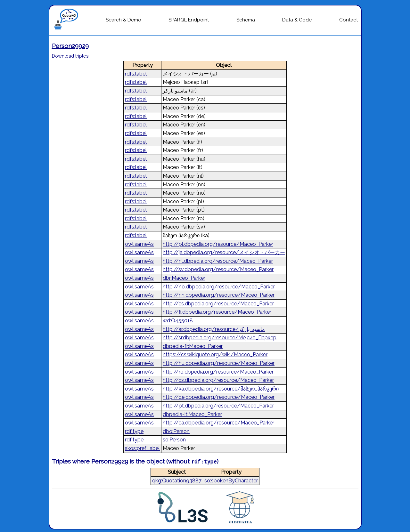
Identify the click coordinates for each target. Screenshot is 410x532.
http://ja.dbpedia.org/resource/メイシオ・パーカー (224, 252)
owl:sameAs (139, 244)
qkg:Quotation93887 (177, 481)
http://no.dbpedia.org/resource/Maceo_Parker (219, 287)
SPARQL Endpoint (189, 20)
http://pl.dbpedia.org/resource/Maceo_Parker (218, 244)
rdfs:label (136, 74)
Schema (246, 20)
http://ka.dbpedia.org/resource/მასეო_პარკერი (221, 389)
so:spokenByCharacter (231, 481)
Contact (348, 20)
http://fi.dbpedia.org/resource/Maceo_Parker (217, 312)
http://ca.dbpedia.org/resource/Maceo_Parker (218, 423)
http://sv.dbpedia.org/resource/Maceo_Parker (218, 269)
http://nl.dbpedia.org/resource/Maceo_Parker (218, 261)
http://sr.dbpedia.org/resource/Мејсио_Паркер (220, 338)
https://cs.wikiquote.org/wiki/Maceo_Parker (215, 355)
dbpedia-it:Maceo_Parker (192, 414)
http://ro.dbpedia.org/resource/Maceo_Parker (218, 372)
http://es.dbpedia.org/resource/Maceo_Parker (218, 304)
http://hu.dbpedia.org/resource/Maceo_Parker (219, 363)
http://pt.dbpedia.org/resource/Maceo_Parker (218, 406)
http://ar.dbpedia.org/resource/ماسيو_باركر (214, 329)
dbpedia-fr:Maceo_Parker (193, 346)
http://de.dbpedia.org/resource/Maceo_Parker (219, 397)
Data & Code (297, 20)
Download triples (70, 56)
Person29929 (70, 46)
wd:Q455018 (178, 321)
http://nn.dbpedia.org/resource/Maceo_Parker (219, 295)
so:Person (174, 440)
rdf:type (134, 431)
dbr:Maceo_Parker (184, 278)
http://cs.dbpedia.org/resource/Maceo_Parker (218, 380)
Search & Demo (123, 20)
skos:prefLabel (142, 448)
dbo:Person (176, 431)
